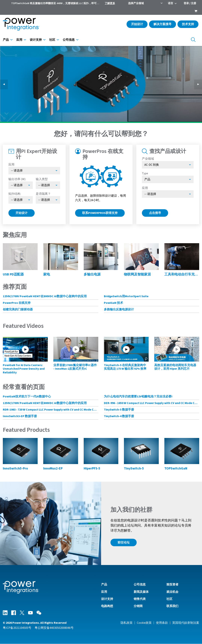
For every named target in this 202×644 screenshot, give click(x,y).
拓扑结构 (14, 194)
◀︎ (5, 84)
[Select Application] (34, 171)
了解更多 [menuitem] (110, 3)
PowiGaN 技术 (113, 303)
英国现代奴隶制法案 (186, 623)
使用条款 (162, 623)
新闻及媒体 (141, 592)
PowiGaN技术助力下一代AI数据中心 (27, 396)
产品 (6, 40)
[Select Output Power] (21, 185)
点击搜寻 (155, 213)
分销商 (138, 606)
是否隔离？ (43, 194)
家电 (47, 274)
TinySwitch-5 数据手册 (119, 410)
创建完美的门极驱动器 (18, 309)
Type (145, 173)
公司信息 (69, 40)
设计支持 (36, 40)
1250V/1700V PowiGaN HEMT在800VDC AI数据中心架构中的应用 (45, 296)
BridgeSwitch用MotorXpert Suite (126, 296)
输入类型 (42, 179)
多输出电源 (92, 274)
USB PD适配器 (13, 274)
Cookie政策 (144, 623)
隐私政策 (127, 623)
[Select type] (168, 179)
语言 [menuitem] (171, 3)
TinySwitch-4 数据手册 (119, 416)
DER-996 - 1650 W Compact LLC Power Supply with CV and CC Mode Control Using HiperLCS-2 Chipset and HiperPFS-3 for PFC (152, 403)
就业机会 (172, 592)
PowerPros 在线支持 (17, 303)
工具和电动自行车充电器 (182, 274)
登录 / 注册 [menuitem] (190, 3)
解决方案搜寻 (162, 24)
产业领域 (148, 159)
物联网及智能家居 (137, 274)
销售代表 (140, 599)
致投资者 (172, 585)
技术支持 (188, 24)
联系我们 (172, 606)
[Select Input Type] (48, 185)
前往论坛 (124, 542)
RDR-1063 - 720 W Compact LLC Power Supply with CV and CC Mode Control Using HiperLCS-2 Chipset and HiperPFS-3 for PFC (51, 410)
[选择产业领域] (168, 165)
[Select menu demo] (48, 200)
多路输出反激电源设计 (119, 309)
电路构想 (107, 606)
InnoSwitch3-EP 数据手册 (20, 416)
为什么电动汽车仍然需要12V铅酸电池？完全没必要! (138, 396)
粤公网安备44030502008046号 (54, 628)
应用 (19, 40)
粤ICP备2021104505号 (17, 628)
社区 (52, 40)
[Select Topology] (21, 200)
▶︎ (200, 84)
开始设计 (137, 24)
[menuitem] (196, 11)
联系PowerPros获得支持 (100, 213)
